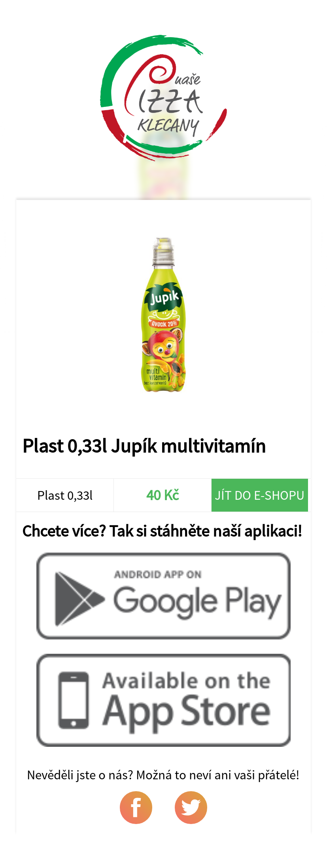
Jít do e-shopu (260, 495)
